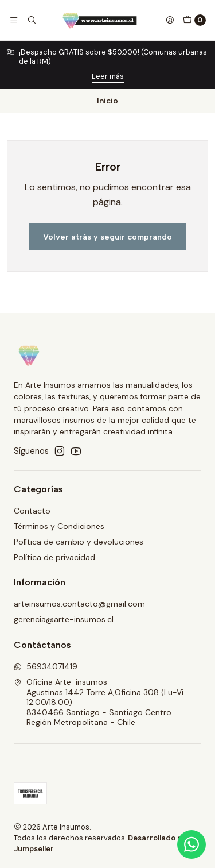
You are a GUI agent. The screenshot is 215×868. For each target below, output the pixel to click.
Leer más (108, 76)
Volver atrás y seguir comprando (107, 237)
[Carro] (194, 20)
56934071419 (46, 666)
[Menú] (14, 20)
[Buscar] (31, 20)
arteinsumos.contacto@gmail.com (79, 604)
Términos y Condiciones (59, 526)
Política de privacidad (54, 557)
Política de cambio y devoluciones (79, 542)
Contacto (32, 511)
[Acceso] (170, 20)
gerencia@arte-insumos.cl (64, 619)
